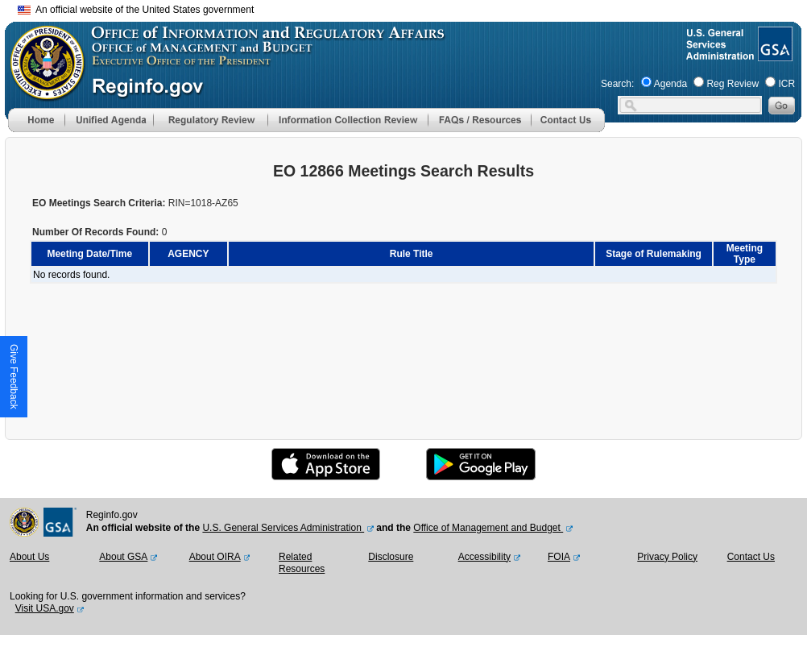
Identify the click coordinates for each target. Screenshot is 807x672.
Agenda (670, 84)
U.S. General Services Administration (283, 528)
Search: (617, 84)
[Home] (36, 129)
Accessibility (484, 557)
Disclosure (391, 557)
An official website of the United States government (136, 10)
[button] (109, 120)
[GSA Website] (774, 55)
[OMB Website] (42, 93)
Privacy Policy (667, 557)
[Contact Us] (568, 129)
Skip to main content (413, 8)
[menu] (109, 120)
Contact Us (751, 557)
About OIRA (215, 557)
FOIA (559, 557)
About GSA (123, 557)
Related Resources (302, 563)
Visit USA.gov (45, 608)
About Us (29, 557)
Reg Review (733, 84)
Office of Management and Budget (488, 528)
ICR (786, 84)
